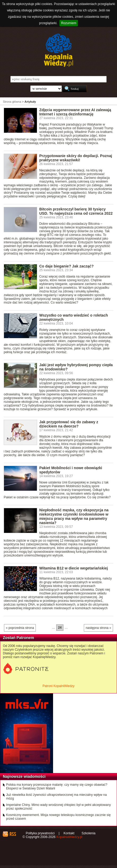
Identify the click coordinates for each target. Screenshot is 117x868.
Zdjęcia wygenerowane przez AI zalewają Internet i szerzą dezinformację (75, 112)
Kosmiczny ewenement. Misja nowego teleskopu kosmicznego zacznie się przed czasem (58, 817)
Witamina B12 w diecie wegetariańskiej (74, 568)
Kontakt (69, 833)
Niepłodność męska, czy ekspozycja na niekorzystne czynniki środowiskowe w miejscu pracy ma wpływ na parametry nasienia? (74, 516)
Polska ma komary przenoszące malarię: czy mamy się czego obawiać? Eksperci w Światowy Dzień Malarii (57, 787)
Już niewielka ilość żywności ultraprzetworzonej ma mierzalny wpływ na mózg (56, 797)
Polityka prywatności (40, 833)
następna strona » (98, 628)
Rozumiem (69, 23)
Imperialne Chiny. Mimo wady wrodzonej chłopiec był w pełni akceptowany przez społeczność (59, 807)
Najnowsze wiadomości (24, 776)
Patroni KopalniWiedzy (59, 686)
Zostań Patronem (19, 638)
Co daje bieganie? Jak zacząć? (66, 266)
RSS (13, 834)
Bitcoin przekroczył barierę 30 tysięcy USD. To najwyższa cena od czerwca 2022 (76, 211)
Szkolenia (89, 833)
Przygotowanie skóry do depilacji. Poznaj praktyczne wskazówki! (76, 158)
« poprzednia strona (20, 628)
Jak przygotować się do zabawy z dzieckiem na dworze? (69, 424)
